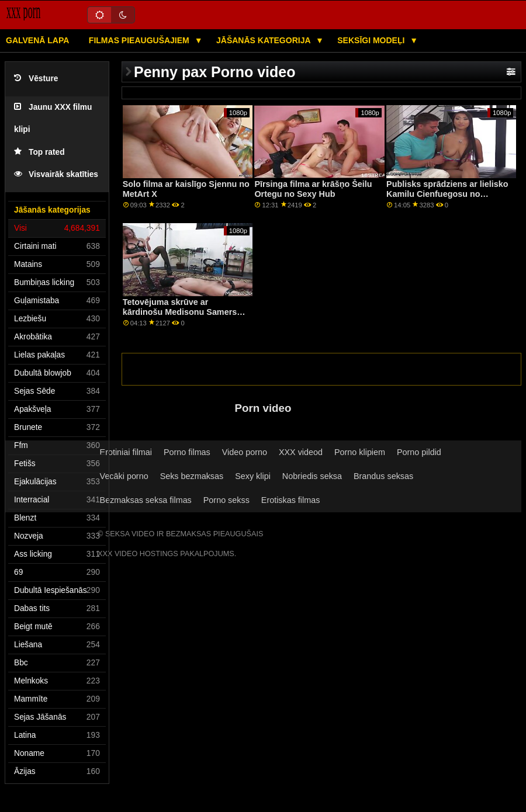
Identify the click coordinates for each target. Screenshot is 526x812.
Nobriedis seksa (312, 476)
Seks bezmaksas (192, 476)
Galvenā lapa (37, 40)
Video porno (245, 452)
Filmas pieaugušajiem (140, 40)
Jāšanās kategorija (264, 40)
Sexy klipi (253, 476)
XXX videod (301, 452)
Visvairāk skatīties (56, 174)
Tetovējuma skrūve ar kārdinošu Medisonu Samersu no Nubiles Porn (182, 312)
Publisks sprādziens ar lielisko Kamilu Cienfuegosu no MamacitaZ (447, 194)
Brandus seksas (383, 476)
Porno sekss (226, 500)
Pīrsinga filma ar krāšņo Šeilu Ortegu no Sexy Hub (313, 189)
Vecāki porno (124, 476)
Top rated (39, 152)
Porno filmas (187, 452)
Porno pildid (419, 452)
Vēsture (36, 79)
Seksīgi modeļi (372, 40)
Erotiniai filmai (126, 452)
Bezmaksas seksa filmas (146, 500)
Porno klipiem (360, 452)
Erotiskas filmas (291, 500)
